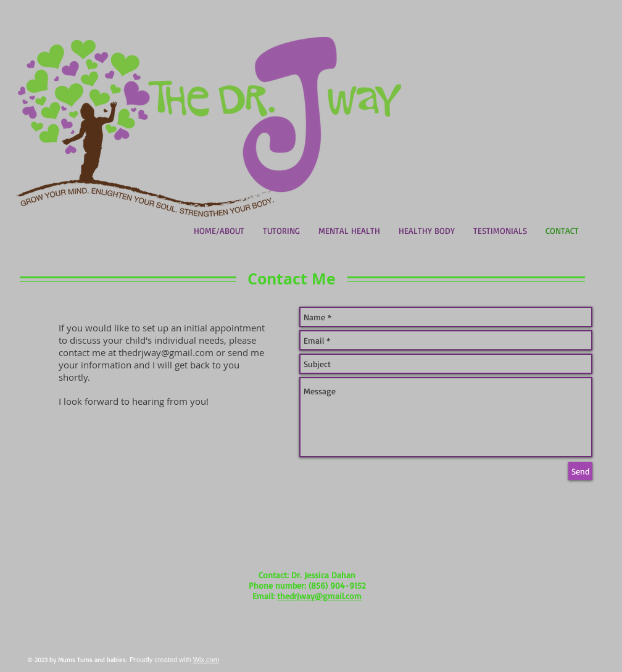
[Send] (580, 471)
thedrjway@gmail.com (166, 352)
